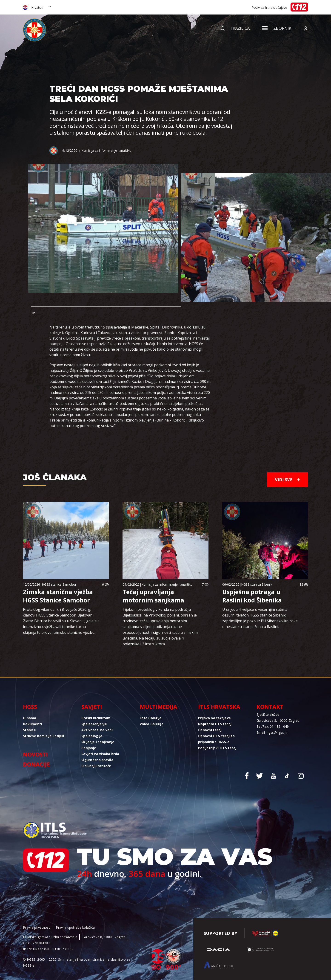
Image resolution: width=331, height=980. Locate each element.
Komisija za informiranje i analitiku (106, 150)
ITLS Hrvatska (219, 707)
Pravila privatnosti (37, 927)
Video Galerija (152, 724)
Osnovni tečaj (210, 730)
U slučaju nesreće (96, 766)
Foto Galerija (151, 718)
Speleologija (92, 736)
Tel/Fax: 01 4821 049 (273, 726)
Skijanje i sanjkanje (98, 742)
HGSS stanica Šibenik (257, 584)
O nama (30, 718)
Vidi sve (287, 480)
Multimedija (158, 707)
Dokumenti (33, 724)
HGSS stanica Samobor (59, 584)
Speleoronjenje (94, 724)
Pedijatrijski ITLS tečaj (217, 748)
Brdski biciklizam (96, 718)
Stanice (29, 730)
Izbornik (277, 28)
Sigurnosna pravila (97, 760)
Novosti (35, 754)
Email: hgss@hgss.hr (272, 732)
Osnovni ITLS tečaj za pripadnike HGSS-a (216, 739)
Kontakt (270, 707)
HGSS (30, 707)
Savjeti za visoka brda (100, 754)
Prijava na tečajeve (214, 718)
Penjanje (89, 748)
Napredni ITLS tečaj (215, 724)
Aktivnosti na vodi (97, 730)
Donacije (36, 764)
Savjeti (92, 707)
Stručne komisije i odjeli (43, 736)
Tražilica (235, 28)
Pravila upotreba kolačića (75, 927)
